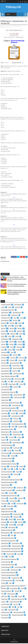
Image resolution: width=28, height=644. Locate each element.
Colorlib (16, 642)
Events (2, 451)
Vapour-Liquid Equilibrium (18, 613)
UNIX (13, 608)
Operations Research (16, 544)
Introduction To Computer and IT (7, 488)
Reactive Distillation (14, 589)
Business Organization (17, 374)
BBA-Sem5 (3, 332)
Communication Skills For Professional (8, 393)
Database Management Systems (18, 425)
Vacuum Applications (12, 610)
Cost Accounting (4, 414)
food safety (13, 457)
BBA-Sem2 (3, 329)
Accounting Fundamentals (6, 305)
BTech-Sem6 (12, 361)
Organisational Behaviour (16, 547)
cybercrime (13, 414)
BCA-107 (3, 337)
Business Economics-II (5, 369)
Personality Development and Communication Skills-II (11, 552)
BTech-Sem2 (4, 358)
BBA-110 (3, 327)
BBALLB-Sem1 (20, 332)
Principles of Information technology (8, 565)
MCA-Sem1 (12, 523)
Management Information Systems (7, 512)
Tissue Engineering (5, 608)
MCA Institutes (4, 523)
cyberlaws (21, 414)
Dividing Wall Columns (17, 435)
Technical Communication (14, 602)
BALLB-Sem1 (15, 321)
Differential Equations (5, 433)
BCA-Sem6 (20, 345)
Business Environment (17, 369)
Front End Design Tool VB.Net (7, 459)
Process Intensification (19, 568)
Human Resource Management (7, 472)
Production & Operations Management (8, 573)
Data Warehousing (5, 425)
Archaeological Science (6, 319)
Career (9, 382)
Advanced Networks (18, 305)
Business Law (15, 372)
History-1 (9, 470)
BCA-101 (21, 335)
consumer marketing (5, 411)
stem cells (20, 597)
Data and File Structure (5, 419)
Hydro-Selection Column (6, 475)
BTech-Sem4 (22, 358)
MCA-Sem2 (20, 523)
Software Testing (4, 597)
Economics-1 (4, 441)
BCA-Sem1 (3, 342)
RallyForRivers (4, 589)
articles (22, 319)
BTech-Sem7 (21, 361)
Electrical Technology (13, 441)
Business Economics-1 (17, 366)
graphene (21, 467)
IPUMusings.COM (13, 7)
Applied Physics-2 (15, 316)
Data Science (16, 419)
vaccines (3, 610)
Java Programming (19, 491)
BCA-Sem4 (3, 345)
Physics (19, 555)
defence (13, 427)
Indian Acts (16, 475)
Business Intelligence (5, 372)
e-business (3, 438)
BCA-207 (10, 337)
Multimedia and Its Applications (7, 531)
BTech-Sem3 (13, 358)
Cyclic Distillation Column (16, 417)
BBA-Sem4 (20, 329)
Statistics (13, 597)
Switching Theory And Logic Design (18, 600)
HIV (15, 470)
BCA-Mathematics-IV (16, 340)
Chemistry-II (16, 388)
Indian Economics (5, 478)
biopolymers (10, 350)
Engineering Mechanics (17, 443)
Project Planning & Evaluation (7, 581)
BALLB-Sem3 (12, 324)
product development (14, 571)
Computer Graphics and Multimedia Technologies (10, 403)
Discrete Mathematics (5, 435)
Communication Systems (18, 396)
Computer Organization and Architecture (9, 409)
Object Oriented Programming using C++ (9, 541)
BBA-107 (20, 324)
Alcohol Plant (18, 308)
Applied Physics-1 (4, 316)
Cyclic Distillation (4, 417)
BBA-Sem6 (19, 27)
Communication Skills (5, 390)
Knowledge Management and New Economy (9, 496)
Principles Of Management (6, 568)
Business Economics (5, 366)
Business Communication (14, 364)
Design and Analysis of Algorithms (7, 430)
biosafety (18, 350)
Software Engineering (11, 594)
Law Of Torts (4, 499)
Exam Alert (9, 451)
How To (21, 470)
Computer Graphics (5, 401)
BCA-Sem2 (12, 342)
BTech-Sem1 (15, 356)
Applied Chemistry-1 (5, 313)
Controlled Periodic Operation (18, 411)
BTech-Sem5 (4, 361)
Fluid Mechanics (4, 457)
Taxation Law (4, 602)
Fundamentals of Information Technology (9, 464)
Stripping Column (4, 600)
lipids (2, 507)
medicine (19, 526)
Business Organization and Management (9, 377)
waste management (5, 616)
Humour (18, 472)
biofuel (12, 348)
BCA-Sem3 (20, 342)
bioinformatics (19, 348)
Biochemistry (4, 348)
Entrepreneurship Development (7, 446)
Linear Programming (13, 502)
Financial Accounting (5, 454)
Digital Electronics (16, 433)
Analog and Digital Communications (8, 311)
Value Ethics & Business (6, 613)
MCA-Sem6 (11, 526)
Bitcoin (12, 353)
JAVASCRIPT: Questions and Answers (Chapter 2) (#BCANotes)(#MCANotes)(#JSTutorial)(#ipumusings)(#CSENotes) (17, 293)
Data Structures (16, 422)
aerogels (3, 308)
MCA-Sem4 (3, 526)
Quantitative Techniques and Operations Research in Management (13, 587)
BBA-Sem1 (17, 327)
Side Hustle (17, 592)
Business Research (18, 380)
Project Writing (18, 581)
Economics (19, 438)
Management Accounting (6, 510)
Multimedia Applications (6, 533)
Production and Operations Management (9, 576)
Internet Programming (5, 486)
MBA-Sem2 (11, 520)
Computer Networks (5, 406)
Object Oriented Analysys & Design (8, 539)
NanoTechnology (4, 536)
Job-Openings (11, 494)
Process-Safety (4, 571)
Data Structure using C (5, 422)
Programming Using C (16, 579)
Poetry (10, 557)
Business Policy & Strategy (6, 380)
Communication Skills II (6, 396)
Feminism (17, 451)
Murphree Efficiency (17, 533)
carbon (3, 382)
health (2, 470)
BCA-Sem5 (12, 345)
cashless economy (17, 382)
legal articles (12, 499)
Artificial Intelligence (5, 321)
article (15, 319)
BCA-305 (17, 337)
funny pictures (4, 467)
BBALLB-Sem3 (13, 335)
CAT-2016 (3, 385)
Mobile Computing (12, 528)
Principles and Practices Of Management (9, 560)
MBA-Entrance (16, 518)
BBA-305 (10, 327)
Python (10, 584)
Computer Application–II (6, 398)
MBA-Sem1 (3, 520)
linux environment (20, 504)
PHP (2, 555)
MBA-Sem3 (19, 520)
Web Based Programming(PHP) (18, 616)
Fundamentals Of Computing (6, 462)
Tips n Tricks (16, 605)
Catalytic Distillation (12, 385)
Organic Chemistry (5, 547)
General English (13, 467)
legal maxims (20, 499)
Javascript (3, 494)
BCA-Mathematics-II (5, 340)
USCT (19, 608)
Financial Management (17, 454)
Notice (12, 536)
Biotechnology (4, 353)
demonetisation (21, 427)
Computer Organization (16, 406)
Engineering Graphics (5, 443)
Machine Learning (10, 507)
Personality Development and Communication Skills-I (11, 549)
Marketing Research (17, 515)
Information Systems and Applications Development (11, 480)
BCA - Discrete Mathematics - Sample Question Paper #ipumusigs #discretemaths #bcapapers (17, 280)
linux (12, 504)
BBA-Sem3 (12, 329)
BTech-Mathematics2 (5, 356)
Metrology (3, 528)
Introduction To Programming (7, 491)
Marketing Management (6, 515)
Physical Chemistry (10, 555)
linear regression (4, 504)
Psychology (3, 584)
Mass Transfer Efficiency (6, 518)
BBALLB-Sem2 (4, 335)
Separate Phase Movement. (6, 592)
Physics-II (3, 557)
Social (3, 594)
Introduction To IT (20, 488)
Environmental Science (6, 28)
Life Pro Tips (4, 502)
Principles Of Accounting (6, 563)
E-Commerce (11, 438)
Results (22, 589)
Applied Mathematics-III (17, 313)
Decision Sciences (5, 427)
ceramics (21, 385)
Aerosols (10, 308)
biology (3, 350)
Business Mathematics (5, 374)
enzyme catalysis (17, 449)
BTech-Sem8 (4, 364)
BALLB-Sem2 (4, 324)
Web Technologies (5, 618)
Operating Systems (5, 544)
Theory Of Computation (5, 605)
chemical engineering (5, 388)
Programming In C (5, 579)
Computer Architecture (18, 398)
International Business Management (8, 483)
